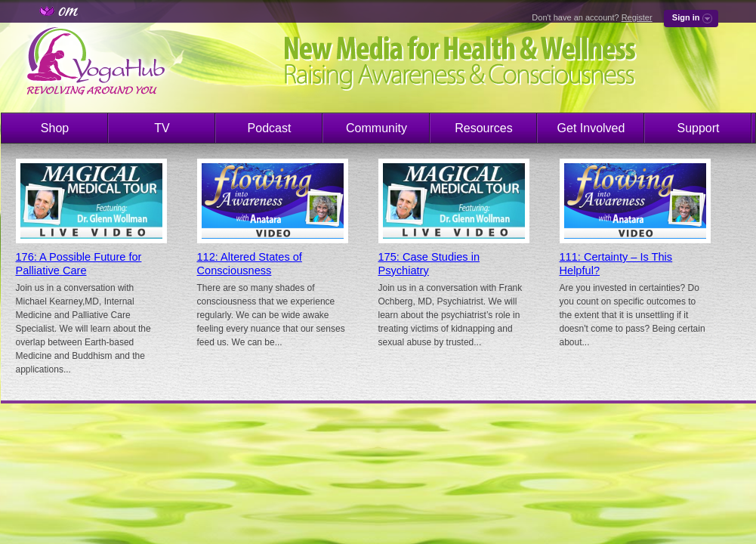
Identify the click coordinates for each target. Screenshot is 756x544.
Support (698, 128)
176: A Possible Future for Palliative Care (79, 264)
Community (376, 128)
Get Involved (591, 128)
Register (637, 17)
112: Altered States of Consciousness (250, 264)
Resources (483, 128)
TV (162, 128)
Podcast (270, 128)
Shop (55, 128)
